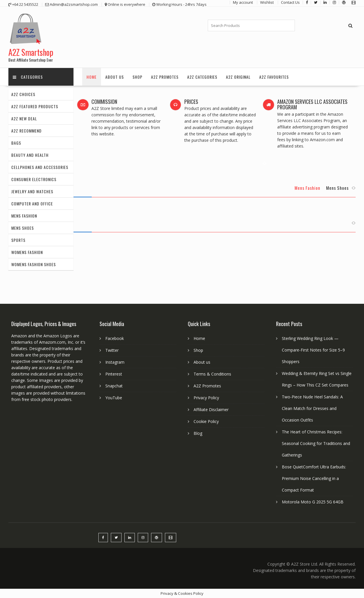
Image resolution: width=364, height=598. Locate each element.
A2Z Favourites (274, 77)
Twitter (112, 350)
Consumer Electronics (34, 179)
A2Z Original (238, 77)
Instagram (115, 362)
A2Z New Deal (24, 118)
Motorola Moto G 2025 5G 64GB (313, 502)
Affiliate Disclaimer (211, 410)
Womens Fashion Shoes (34, 264)
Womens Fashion (27, 252)
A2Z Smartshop (31, 52)
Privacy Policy (206, 398)
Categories (28, 77)
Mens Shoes (23, 228)
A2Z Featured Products (35, 106)
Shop (137, 77)
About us (115, 77)
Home (92, 77)
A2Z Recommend (26, 131)
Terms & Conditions (212, 374)
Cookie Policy (206, 421)
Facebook (115, 338)
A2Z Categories (202, 77)
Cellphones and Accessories (40, 167)
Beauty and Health (30, 155)
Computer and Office (32, 204)
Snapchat (114, 386)
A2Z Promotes (165, 77)
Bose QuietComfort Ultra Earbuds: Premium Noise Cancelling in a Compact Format (314, 478)
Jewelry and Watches (32, 191)
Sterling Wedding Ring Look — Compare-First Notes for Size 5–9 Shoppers (313, 350)
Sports (18, 240)
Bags (16, 143)
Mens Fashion (24, 216)
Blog (198, 433)
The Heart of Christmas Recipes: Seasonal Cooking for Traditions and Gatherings (316, 443)
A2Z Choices (23, 94)
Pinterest (114, 374)
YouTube (114, 398)
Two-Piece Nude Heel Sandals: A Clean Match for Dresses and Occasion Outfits (312, 408)
